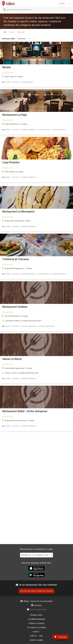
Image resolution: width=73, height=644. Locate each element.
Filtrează (60, 637)
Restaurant (21, 32)
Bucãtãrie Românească (29, 130)
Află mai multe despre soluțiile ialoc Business (37, 591)
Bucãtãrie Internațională (46, 326)
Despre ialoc (36, 615)
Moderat (6, 82)
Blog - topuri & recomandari (38, 601)
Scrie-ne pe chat (38, 609)
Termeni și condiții (36, 627)
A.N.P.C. (36, 632)
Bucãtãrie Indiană (27, 82)
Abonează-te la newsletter (35, 555)
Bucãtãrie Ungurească (59, 130)
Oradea (12, 32)
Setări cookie (36, 640)
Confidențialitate (37, 619)
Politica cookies (36, 623)
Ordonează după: (8, 39)
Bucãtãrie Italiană (44, 130)
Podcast (38, 605)
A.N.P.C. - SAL (36, 636)
